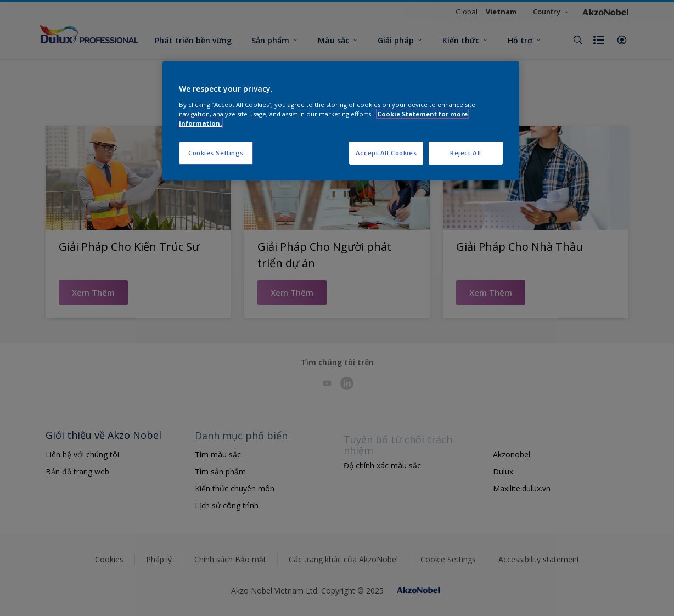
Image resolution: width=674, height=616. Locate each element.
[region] (341, 121)
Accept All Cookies (386, 153)
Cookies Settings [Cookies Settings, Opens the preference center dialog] (216, 153)
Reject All (466, 153)
